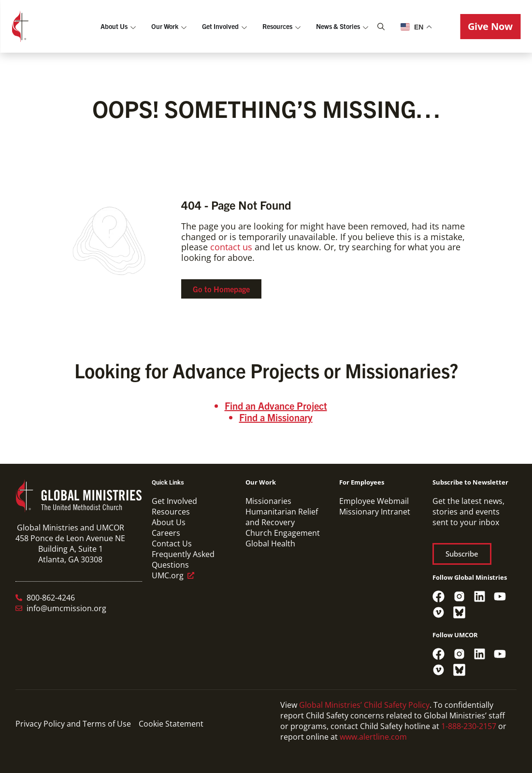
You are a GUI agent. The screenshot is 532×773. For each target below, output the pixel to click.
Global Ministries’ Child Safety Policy (364, 705)
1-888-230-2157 (469, 726)
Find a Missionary (276, 417)
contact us (231, 247)
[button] (490, 27)
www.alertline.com (373, 737)
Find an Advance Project (276, 406)
